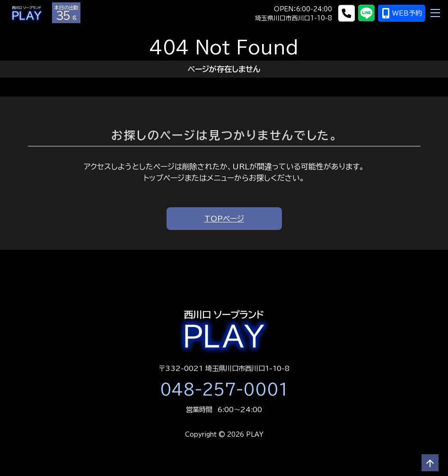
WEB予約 (402, 13)
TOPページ (224, 219)
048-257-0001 (224, 389)
